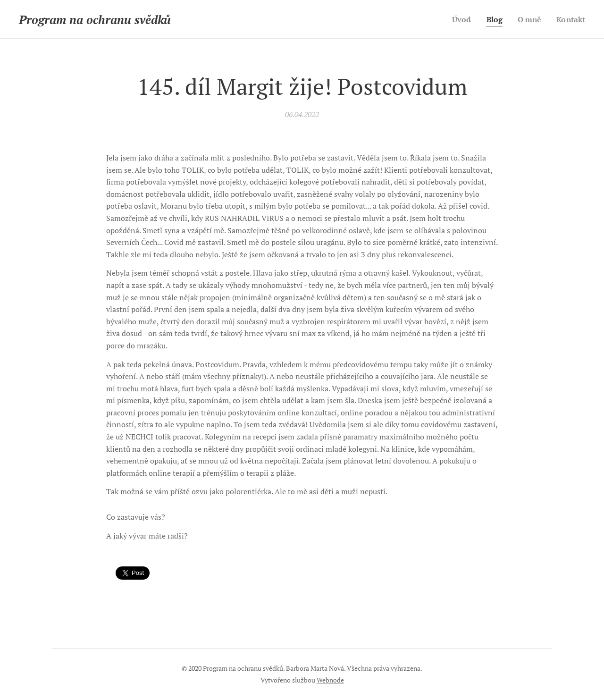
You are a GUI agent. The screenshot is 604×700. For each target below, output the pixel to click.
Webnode (330, 680)
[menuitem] (458, 19)
